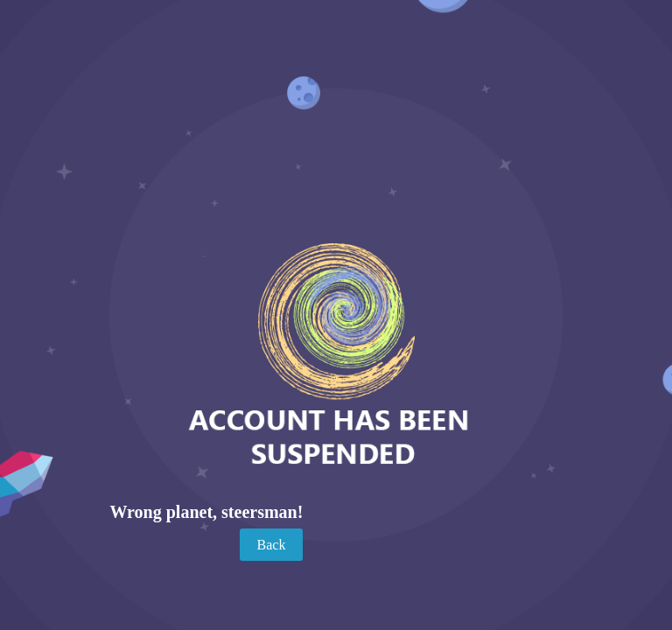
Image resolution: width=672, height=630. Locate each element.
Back (272, 545)
